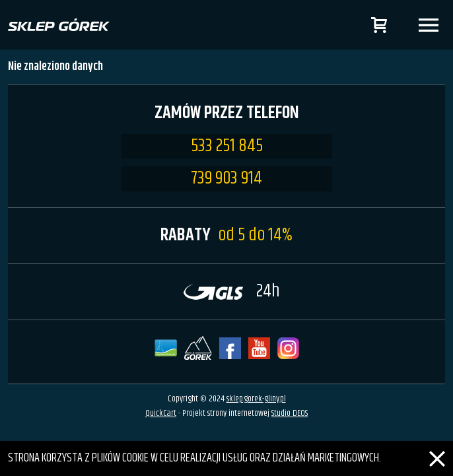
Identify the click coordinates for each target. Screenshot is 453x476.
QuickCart (161, 413)
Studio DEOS (290, 413)
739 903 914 (226, 179)
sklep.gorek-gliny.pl (256, 399)
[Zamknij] (437, 450)
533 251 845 (227, 147)
